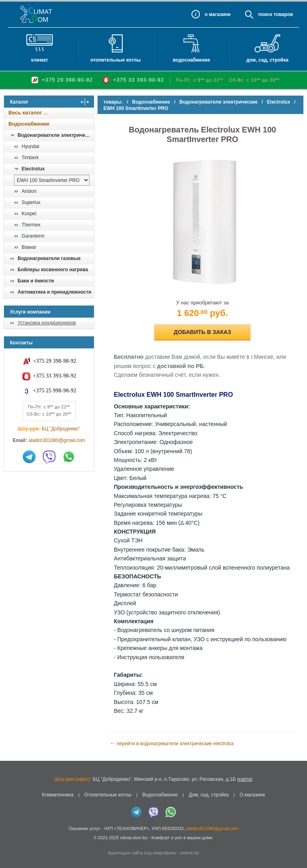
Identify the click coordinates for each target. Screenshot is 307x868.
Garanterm (33, 236)
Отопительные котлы (116, 60)
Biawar (29, 247)
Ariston (29, 191)
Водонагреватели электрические (56, 135)
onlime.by (190, 852)
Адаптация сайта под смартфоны (142, 852)
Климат (40, 60)
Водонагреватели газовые (49, 258)
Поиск (265, 14)
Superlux (31, 202)
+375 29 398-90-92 (67, 80)
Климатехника (58, 794)
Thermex (31, 225)
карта (245, 779)
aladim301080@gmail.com (57, 440)
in (11, 843)
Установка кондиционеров (47, 323)
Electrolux (33, 169)
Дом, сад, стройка (267, 60)
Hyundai (30, 146)
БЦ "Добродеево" (61, 429)
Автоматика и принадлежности (54, 292)
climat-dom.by (134, 837)
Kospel (29, 214)
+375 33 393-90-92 (139, 80)
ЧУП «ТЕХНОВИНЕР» (127, 828)
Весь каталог (25, 113)
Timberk (30, 158)
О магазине (252, 794)
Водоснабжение (191, 60)
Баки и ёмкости (36, 281)
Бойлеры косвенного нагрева (53, 270)
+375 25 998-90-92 (54, 391)
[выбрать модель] (52, 180)
